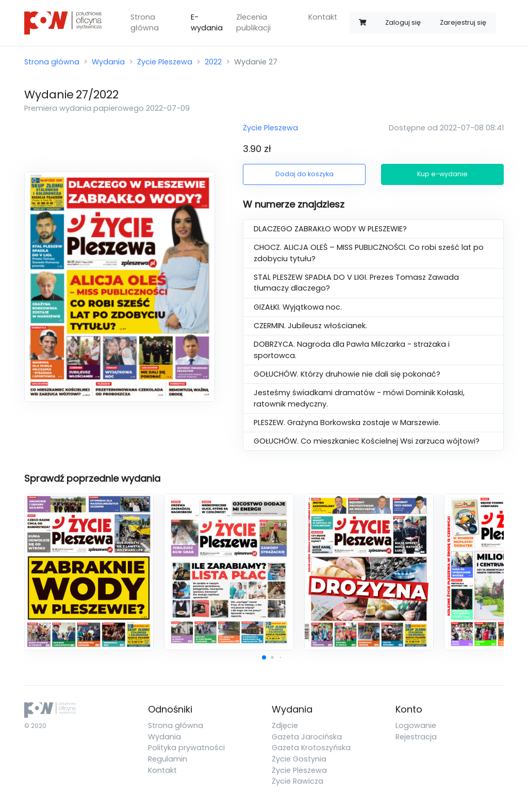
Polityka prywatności (186, 748)
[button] (264, 657)
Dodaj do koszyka (304, 174)
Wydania (108, 62)
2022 (213, 62)
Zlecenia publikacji (253, 23)
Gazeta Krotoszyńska (311, 748)
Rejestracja (416, 737)
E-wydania (207, 23)
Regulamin (168, 759)
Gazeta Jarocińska (307, 737)
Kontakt (323, 17)
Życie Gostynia (299, 759)
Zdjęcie (285, 725)
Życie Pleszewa (165, 62)
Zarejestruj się (463, 22)
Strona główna (145, 23)
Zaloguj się (403, 22)
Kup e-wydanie (442, 174)
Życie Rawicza (298, 781)
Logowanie (416, 725)
